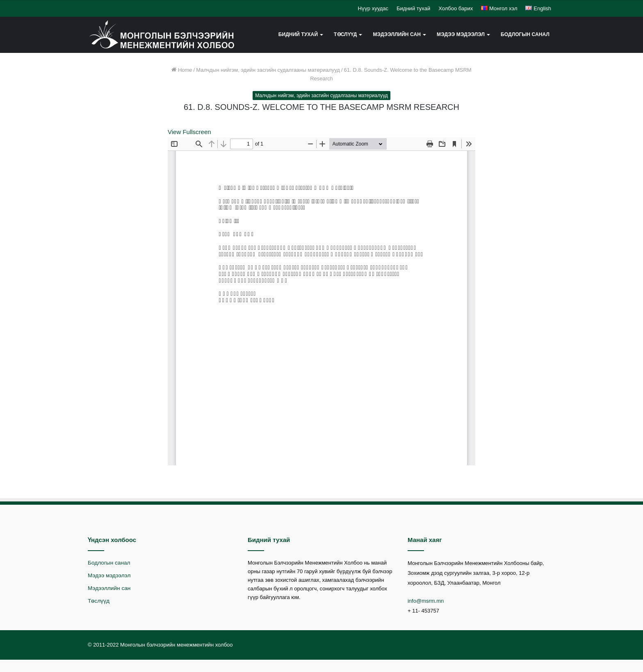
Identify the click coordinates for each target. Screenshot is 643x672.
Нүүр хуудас (373, 8)
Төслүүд (345, 34)
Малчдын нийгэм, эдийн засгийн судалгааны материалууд (268, 70)
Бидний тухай (413, 8)
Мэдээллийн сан (397, 34)
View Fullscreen (189, 132)
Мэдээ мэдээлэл (461, 34)
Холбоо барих (456, 8)
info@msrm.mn (426, 601)
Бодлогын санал (525, 34)
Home (182, 70)
